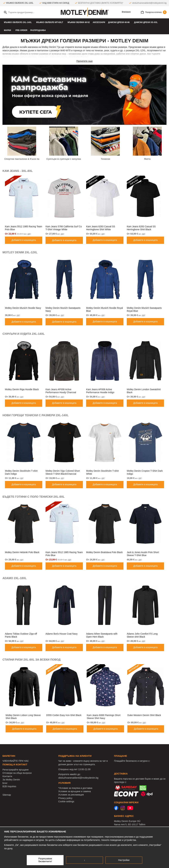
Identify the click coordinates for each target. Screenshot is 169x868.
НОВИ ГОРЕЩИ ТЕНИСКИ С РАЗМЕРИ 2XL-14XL (36, 415)
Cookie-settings (66, 801)
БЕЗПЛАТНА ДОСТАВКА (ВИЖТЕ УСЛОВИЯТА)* (101, 3)
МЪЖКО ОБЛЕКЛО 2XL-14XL (19, 22)
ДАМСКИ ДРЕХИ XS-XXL (147, 22)
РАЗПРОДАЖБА (38, 30)
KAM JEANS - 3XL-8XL (18, 171)
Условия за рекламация (71, 795)
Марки (8, 30)
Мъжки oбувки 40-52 (79, 22)
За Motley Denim (11, 780)
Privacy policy (65, 798)
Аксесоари (99, 22)
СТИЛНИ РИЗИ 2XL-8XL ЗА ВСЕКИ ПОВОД (32, 660)
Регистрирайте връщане (16, 770)
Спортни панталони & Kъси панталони (26, 159)
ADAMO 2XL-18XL (15, 578)
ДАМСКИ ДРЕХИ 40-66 (120, 22)
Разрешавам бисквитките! (45, 860)
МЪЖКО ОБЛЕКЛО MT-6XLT (50, 22)
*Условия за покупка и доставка (75, 788)
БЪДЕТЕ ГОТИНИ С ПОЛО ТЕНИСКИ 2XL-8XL (34, 497)
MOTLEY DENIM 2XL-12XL (20, 252)
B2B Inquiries (9, 786)
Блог (5, 783)
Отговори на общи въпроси (17, 773)
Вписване (125, 12)
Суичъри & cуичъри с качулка (64, 159)
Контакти (7, 776)
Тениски (105, 159)
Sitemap (7, 795)
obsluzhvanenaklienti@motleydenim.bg (149, 3)
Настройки (124, 860)
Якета (147, 159)
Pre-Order (21, 30)
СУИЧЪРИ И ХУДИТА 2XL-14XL (24, 334)
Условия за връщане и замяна (75, 791)
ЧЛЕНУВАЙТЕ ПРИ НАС (16, 761)
